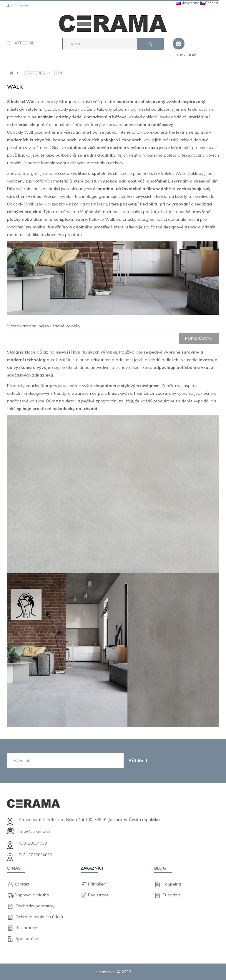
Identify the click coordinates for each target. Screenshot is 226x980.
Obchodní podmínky (35, 906)
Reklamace (26, 928)
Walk (58, 73)
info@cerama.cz (35, 831)
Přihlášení (97, 884)
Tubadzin (172, 895)
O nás (14, 868)
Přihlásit (138, 760)
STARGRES (34, 73)
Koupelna (172, 884)
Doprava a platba (32, 895)
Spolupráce (27, 938)
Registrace (98, 895)
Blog (160, 868)
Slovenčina (188, 3)
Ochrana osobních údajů (39, 917)
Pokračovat (199, 338)
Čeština (209, 3)
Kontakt (22, 884)
